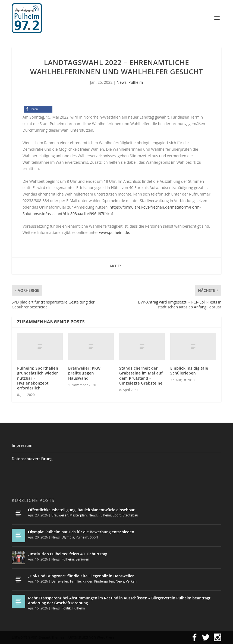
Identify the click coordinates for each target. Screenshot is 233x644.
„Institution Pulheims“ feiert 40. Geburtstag (68, 554)
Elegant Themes (51, 637)
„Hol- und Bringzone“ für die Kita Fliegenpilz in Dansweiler (81, 576)
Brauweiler (59, 515)
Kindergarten (104, 581)
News (122, 82)
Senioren (82, 559)
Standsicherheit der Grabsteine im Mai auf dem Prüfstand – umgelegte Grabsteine (141, 376)
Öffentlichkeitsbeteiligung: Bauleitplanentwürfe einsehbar (81, 510)
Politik (66, 608)
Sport (117, 515)
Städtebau (130, 515)
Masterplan (78, 515)
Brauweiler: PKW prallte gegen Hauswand (84, 373)
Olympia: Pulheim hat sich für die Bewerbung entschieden (81, 532)
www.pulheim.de (114, 232)
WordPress (106, 637)
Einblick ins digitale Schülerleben (189, 371)
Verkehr (132, 581)
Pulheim (136, 82)
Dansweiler (60, 581)
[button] (38, 109)
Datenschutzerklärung (32, 459)
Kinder (88, 581)
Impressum (22, 445)
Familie (75, 581)
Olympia (68, 537)
